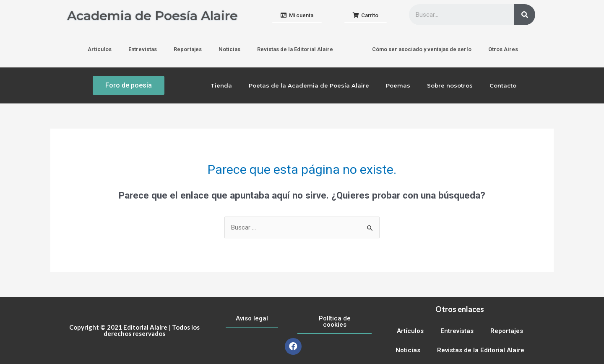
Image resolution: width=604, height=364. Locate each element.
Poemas (398, 85)
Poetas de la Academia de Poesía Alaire (309, 85)
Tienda (221, 85)
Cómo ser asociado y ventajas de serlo (422, 49)
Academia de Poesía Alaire (152, 16)
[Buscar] (525, 15)
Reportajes (188, 49)
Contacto (503, 85)
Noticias (229, 49)
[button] (297, 16)
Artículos (100, 49)
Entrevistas (143, 49)
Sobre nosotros (450, 85)
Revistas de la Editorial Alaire (295, 49)
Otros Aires (503, 49)
